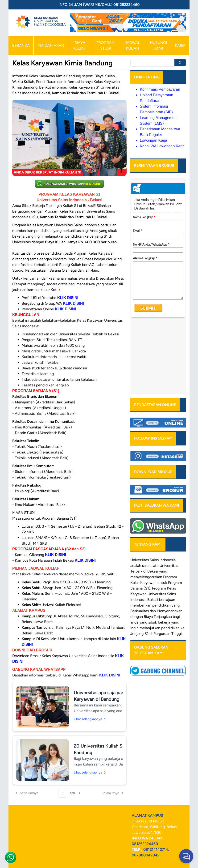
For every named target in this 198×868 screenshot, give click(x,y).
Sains (171, 523)
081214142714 (156, 849)
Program (170, 506)
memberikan (141, 535)
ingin (134, 557)
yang (176, 535)
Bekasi (153, 501)
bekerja (164, 552)
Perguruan (162, 563)
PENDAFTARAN (51, 45)
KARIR (180, 45)
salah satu (150, 495)
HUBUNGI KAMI (158, 45)
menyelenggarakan (146, 506)
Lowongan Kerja (153, 140)
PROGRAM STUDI (106, 45)
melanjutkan (150, 557)
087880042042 (146, 855)
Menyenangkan (170, 540)
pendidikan (161, 535)
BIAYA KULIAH (80, 45)
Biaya (148, 546)
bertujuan (167, 529)
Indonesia (138, 529)
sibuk (153, 552)
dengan (137, 546)
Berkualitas (140, 540)
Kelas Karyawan (143, 512)
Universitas (140, 489)
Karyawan (138, 523)
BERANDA (21, 45)
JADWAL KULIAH (132, 45)
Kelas (171, 518)
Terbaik (136, 501)
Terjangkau (163, 546)
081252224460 (145, 844)
